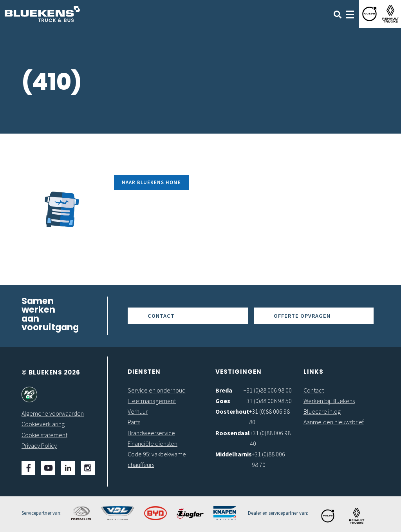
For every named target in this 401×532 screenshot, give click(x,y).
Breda (224, 390)
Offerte (302, 316)
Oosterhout (232, 411)
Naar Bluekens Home (151, 182)
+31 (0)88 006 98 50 (268, 401)
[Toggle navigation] (350, 14)
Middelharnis (234, 454)
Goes (223, 401)
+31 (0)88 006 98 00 (268, 390)
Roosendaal (233, 433)
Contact (161, 316)
